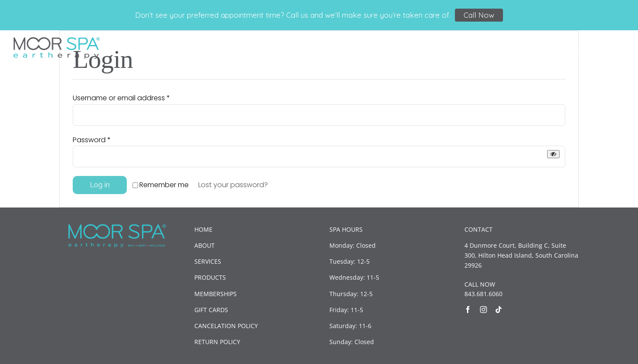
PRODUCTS (210, 277)
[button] (611, 51)
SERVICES (208, 261)
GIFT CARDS (211, 310)
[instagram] (483, 310)
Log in (100, 185)
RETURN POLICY (217, 342)
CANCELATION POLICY (226, 326)
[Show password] (553, 154)
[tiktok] (499, 310)
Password (92, 140)
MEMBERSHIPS (216, 294)
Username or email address (121, 98)
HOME (203, 229)
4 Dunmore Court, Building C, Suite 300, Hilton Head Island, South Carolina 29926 (521, 255)
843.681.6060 (483, 294)
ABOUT (205, 245)
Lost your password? (233, 185)
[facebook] (468, 310)
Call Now (479, 15)
